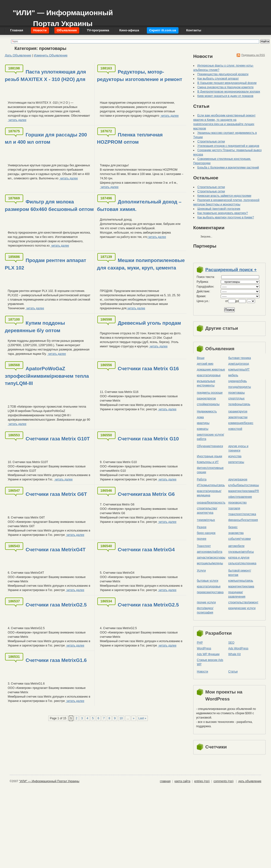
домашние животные (211, 370)
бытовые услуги (208, 581)
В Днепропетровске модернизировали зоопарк (229, 92)
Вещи (201, 358)
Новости (202, 672)
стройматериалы (208, 404)
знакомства (236, 533)
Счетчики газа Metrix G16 (148, 368)
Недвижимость (207, 411)
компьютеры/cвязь (241, 581)
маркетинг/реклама (241, 586)
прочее (202, 539)
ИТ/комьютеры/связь (211, 485)
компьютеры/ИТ (239, 370)
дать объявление (250, 781)
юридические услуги (242, 608)
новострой (235, 429)
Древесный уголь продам (150, 323)
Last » (142, 718)
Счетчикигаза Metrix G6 (146, 494)
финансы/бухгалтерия (243, 520)
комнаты (203, 429)
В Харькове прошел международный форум (227, 83)
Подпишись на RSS (253, 55)
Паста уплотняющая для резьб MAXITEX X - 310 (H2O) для (45, 75)
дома (200, 417)
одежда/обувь (238, 381)
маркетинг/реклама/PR (244, 491)
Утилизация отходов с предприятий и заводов (228, 146)
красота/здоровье (209, 375)
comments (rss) (224, 781)
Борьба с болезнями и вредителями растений (228, 168)
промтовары (236, 393)
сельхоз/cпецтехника (242, 563)
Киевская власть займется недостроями (224, 196)
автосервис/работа (210, 552)
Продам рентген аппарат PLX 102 (46, 264)
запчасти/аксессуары (211, 558)
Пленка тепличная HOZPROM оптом (130, 138)
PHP (200, 643)
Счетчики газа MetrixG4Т (56, 549)
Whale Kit (234, 654)
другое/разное (238, 479)
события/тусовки (239, 539)
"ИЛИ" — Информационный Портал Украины (63, 16)
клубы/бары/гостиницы (244, 485)
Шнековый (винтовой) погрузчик (219, 209)
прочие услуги (206, 602)
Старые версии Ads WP (210, 662)
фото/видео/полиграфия (205, 610)
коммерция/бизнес (241, 423)
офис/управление (240, 497)
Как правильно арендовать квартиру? (223, 213)
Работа (202, 479)
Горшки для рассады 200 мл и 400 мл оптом (46, 138)
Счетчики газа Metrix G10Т (58, 439)
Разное (202, 527)
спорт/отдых (236, 398)
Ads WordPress (238, 648)
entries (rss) (202, 781)
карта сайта (182, 781)
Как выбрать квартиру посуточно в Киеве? (226, 217)
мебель (233, 375)
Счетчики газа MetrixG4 (146, 549)
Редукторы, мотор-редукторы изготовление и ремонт (140, 75)
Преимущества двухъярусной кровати (223, 74)
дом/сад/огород (239, 364)
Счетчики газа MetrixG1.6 (56, 660)
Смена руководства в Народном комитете (225, 87)
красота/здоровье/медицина (209, 493)
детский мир (205, 364)
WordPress (204, 648)
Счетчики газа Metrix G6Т (56, 494)
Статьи (233, 672)
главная (165, 781)
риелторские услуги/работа (210, 437)
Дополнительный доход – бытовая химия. (139, 205)
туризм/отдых (206, 520)
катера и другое (239, 558)
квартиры (203, 423)
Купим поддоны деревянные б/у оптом (35, 327)
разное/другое (206, 398)
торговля (234, 508)
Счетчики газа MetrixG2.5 (56, 605)
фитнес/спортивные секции (210, 470)
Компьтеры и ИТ (208, 462)
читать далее (17, 120)
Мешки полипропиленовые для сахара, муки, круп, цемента (141, 264)
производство (237, 503)
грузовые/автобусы (241, 552)
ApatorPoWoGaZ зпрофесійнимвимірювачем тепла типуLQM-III (47, 376)
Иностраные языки (210, 456)
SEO (231, 643)
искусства (235, 456)
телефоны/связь (239, 404)
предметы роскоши (210, 393)
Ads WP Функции (208, 654)
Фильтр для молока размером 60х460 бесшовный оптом (49, 205)
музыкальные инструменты (206, 383)
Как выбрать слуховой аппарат (218, 79)
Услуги (201, 571)
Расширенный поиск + (231, 270)
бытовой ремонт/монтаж (240, 573)
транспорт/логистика (242, 514)
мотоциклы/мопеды (210, 563)
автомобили (236, 546)
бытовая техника (240, 358)
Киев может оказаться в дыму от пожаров (225, 96)
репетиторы (236, 462)
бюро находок (206, 533)
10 (121, 718)
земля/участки (238, 417)
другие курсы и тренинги (238, 448)
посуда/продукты (240, 387)
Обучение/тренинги (210, 446)
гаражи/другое (238, 411)
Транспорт (204, 546)
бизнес (233, 527)
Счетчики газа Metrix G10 (148, 439)
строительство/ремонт (243, 602)
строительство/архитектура (207, 511)
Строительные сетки (211, 141)
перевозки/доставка (210, 592)
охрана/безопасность (211, 503)
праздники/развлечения (237, 594)
